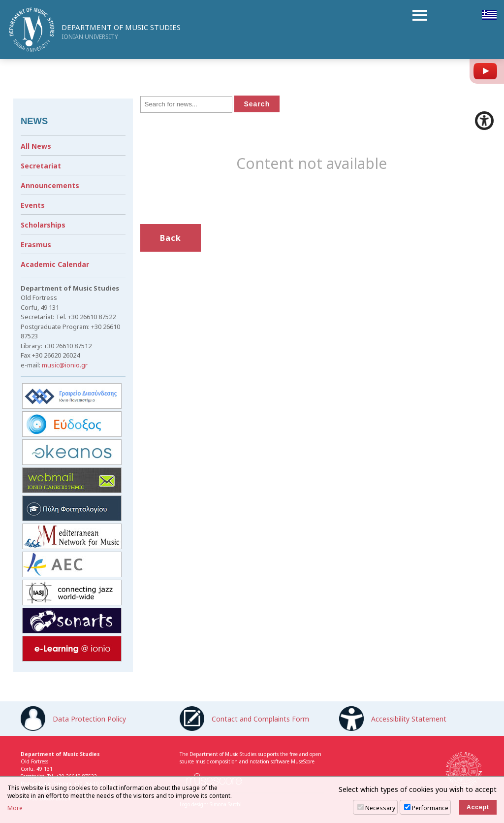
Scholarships (43, 225)
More (15, 808)
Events (33, 205)
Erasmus (36, 245)
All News (36, 146)
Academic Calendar (55, 264)
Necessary (380, 808)
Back (171, 238)
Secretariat (41, 166)
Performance (430, 808)
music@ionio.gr (65, 365)
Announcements (50, 185)
